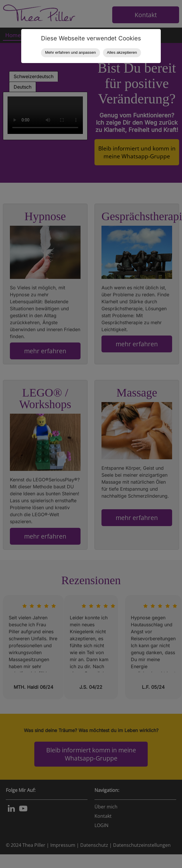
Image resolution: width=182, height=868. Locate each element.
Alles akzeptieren (122, 52)
